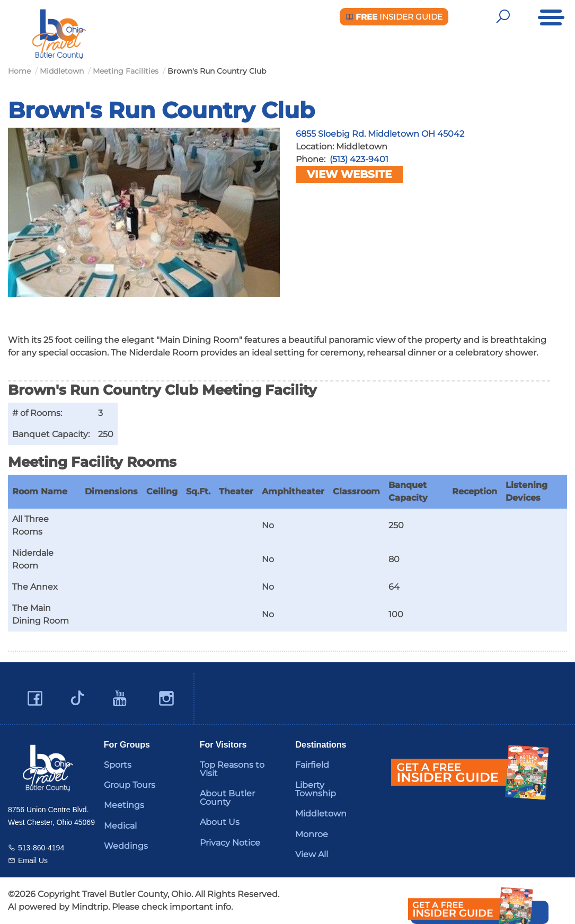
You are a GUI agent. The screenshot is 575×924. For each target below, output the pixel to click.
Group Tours (130, 785)
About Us (220, 822)
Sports (118, 765)
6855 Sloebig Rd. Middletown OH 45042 (380, 134)
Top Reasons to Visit (232, 769)
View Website (349, 174)
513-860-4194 (41, 848)
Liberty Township (316, 789)
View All (312, 854)
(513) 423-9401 (359, 159)
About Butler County (227, 798)
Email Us (33, 860)
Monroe (312, 834)
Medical (120, 826)
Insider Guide (394, 17)
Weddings (126, 846)
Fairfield (312, 765)
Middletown (321, 814)
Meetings (124, 805)
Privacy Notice (230, 843)
